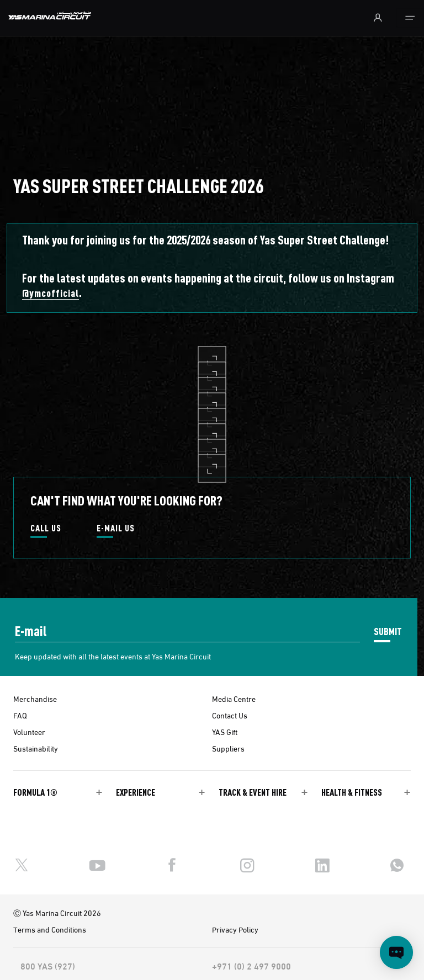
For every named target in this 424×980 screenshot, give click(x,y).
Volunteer (29, 732)
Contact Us (230, 715)
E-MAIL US (116, 529)
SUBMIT (388, 631)
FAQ (20, 715)
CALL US (46, 529)
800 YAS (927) (48, 966)
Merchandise (35, 699)
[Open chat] (396, 952)
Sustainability (36, 748)
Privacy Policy (235, 929)
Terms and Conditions (50, 929)
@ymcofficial (51, 293)
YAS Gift (225, 732)
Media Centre (234, 699)
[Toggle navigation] (410, 18)
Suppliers (228, 748)
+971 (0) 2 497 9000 (251, 966)
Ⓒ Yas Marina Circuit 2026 (57, 913)
